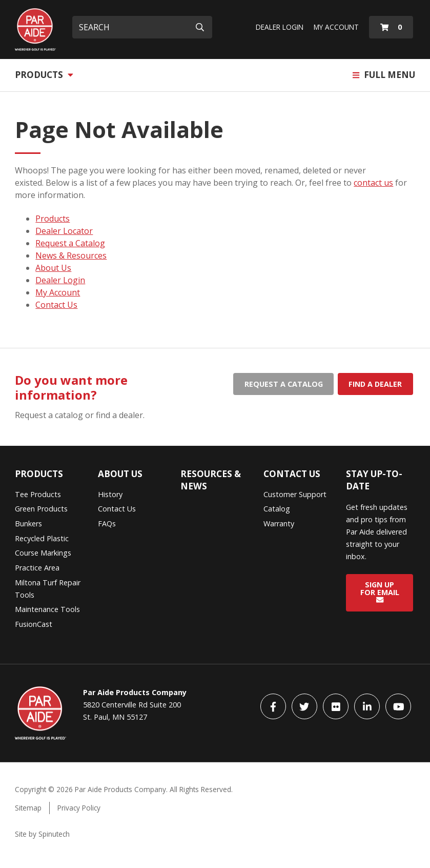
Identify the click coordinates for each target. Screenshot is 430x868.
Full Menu (384, 75)
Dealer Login (280, 27)
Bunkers (28, 524)
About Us (53, 268)
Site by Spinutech (42, 834)
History (110, 494)
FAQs (107, 524)
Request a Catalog (70, 243)
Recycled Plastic (42, 538)
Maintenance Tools (47, 609)
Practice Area (37, 568)
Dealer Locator (64, 231)
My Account (336, 27)
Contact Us (56, 305)
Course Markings (43, 553)
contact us (373, 183)
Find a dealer (375, 384)
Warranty (279, 524)
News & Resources (71, 255)
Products (44, 75)
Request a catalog (284, 384)
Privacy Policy (79, 808)
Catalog (277, 509)
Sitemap (28, 808)
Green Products (41, 509)
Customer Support (295, 494)
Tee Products (38, 494)
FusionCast (34, 624)
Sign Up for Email (380, 591)
